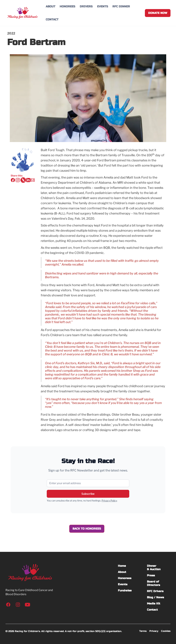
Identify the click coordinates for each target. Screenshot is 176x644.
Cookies (166, 631)
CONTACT (52, 19)
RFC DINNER (121, 6)
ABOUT (51, 6)
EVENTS (103, 6)
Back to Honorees (87, 529)
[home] (22, 13)
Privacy (154, 631)
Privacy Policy (109, 501)
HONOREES (67, 6)
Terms (143, 631)
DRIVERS (86, 6)
